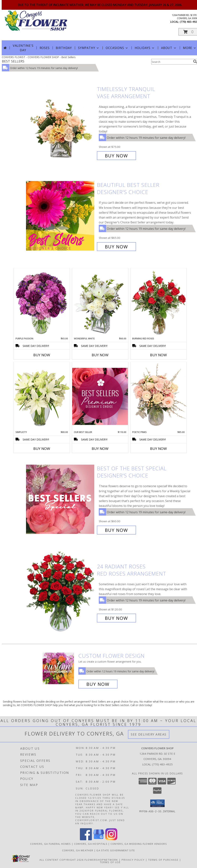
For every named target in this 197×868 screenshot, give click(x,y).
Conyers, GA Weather (78, 850)
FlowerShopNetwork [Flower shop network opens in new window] (101, 860)
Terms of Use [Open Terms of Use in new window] (110, 862)
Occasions (117, 48)
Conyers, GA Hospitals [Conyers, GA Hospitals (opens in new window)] (91, 844)
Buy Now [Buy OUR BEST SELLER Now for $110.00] (100, 449)
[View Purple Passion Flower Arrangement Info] (42, 303)
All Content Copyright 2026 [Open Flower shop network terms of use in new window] (62, 860)
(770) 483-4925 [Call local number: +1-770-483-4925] (162, 764)
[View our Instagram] (111, 839)
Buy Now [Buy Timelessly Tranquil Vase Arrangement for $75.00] (116, 156)
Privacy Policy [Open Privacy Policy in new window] (133, 860)
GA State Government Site (116, 850)
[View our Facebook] (86, 839)
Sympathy (89, 48)
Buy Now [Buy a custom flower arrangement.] (98, 684)
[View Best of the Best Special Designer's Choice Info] (61, 499)
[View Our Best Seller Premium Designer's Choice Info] (100, 396)
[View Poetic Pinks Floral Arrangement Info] (158, 396)
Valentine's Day (23, 48)
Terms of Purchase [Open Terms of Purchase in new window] (163, 860)
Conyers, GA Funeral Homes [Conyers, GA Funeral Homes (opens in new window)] (51, 844)
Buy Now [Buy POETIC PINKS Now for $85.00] (158, 449)
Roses (45, 48)
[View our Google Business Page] (99, 839)
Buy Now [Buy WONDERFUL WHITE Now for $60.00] (100, 355)
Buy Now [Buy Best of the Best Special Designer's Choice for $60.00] (116, 530)
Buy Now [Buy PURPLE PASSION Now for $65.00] (42, 355)
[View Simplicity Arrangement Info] (42, 396)
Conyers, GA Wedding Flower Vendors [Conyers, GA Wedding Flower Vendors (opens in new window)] (139, 844)
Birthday (64, 48)
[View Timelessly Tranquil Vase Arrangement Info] (61, 122)
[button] (157, 803)
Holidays (145, 48)
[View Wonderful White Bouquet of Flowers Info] (100, 303)
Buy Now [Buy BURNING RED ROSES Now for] (158, 355)
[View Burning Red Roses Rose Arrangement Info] (158, 303)
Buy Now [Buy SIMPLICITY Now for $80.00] (42, 449)
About (169, 48)
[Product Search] (171, 62)
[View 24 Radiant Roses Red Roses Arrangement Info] (61, 592)
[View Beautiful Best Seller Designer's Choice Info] (61, 216)
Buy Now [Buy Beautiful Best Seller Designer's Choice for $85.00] (116, 247)
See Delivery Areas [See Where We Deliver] (149, 734)
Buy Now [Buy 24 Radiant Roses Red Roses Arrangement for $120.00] (116, 618)
